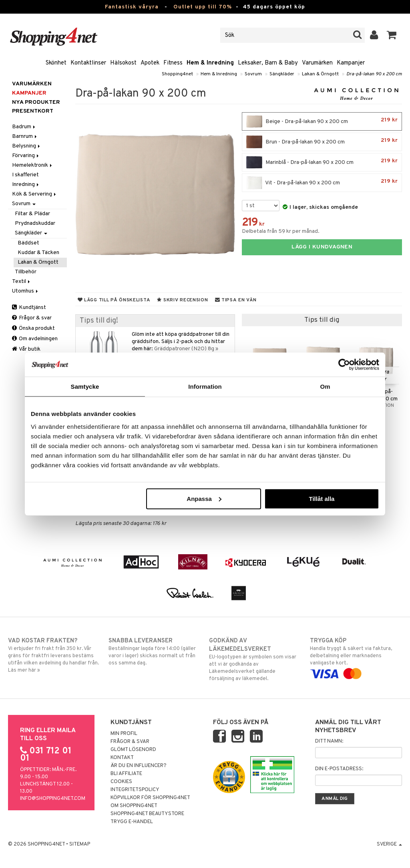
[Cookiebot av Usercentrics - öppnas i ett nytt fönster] (344, 365)
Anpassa (204, 498)
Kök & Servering (35, 194)
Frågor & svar (32, 318)
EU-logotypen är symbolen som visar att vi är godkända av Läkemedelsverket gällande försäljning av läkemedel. (255, 659)
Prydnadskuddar (35, 223)
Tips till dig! (99, 321)
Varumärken (317, 63)
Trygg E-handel (132, 822)
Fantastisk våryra (132, 7)
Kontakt (122, 758)
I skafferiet (25, 175)
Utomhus (26, 291)
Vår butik (26, 349)
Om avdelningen (35, 339)
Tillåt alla (322, 498)
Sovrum (253, 74)
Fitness (173, 63)
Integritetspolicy (135, 790)
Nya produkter (36, 102)
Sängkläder (282, 74)
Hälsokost (123, 63)
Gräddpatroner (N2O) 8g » (186, 349)
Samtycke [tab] (85, 387)
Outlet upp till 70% (203, 7)
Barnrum (25, 136)
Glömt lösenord (133, 750)
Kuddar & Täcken (38, 253)
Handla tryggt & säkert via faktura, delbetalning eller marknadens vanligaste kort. (356, 657)
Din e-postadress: (339, 769)
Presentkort (33, 111)
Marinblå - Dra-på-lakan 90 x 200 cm (322, 162)
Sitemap (80, 844)
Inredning (26, 185)
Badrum (24, 127)
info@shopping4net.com (53, 799)
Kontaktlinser (88, 63)
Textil (22, 282)
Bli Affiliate (126, 774)
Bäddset (28, 243)
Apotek (150, 63)
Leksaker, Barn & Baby (268, 63)
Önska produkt (33, 328)
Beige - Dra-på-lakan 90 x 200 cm (322, 121)
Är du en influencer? (139, 766)
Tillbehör (26, 272)
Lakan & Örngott (320, 74)
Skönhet (56, 63)
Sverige (389, 844)
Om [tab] (325, 387)
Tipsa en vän (236, 300)
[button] (392, 35)
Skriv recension (182, 300)
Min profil (124, 734)
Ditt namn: (329, 741)
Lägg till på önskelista (114, 300)
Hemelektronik (33, 165)
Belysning (27, 146)
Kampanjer (351, 63)
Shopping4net (177, 74)
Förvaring (26, 156)
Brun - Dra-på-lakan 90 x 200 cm (322, 142)
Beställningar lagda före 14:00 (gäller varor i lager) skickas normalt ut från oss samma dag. (155, 652)
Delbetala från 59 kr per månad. (281, 231)
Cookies (121, 782)
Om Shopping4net (134, 806)
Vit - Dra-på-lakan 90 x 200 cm (322, 183)
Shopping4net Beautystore (147, 814)
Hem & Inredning (210, 63)
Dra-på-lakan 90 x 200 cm (374, 74)
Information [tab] (205, 387)
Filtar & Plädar (32, 214)
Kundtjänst (29, 308)
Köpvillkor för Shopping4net (150, 798)
